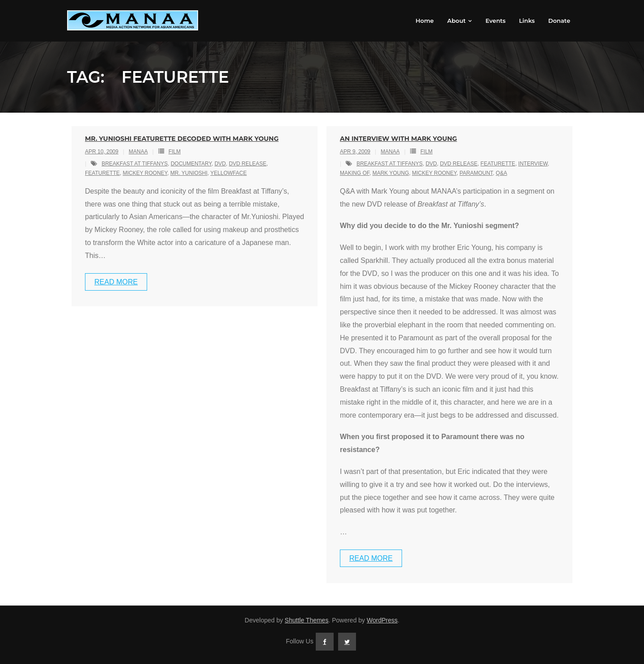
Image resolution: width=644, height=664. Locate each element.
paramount (476, 173)
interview (533, 164)
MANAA (138, 152)
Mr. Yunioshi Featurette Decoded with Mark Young (182, 139)
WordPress (382, 620)
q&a (502, 173)
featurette (102, 173)
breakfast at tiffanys (135, 164)
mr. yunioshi (189, 173)
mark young (391, 173)
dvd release (248, 164)
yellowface (228, 173)
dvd (220, 164)
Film (175, 152)
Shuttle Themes (307, 620)
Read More (116, 282)
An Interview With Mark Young (398, 139)
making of (355, 173)
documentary (191, 164)
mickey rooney (145, 173)
